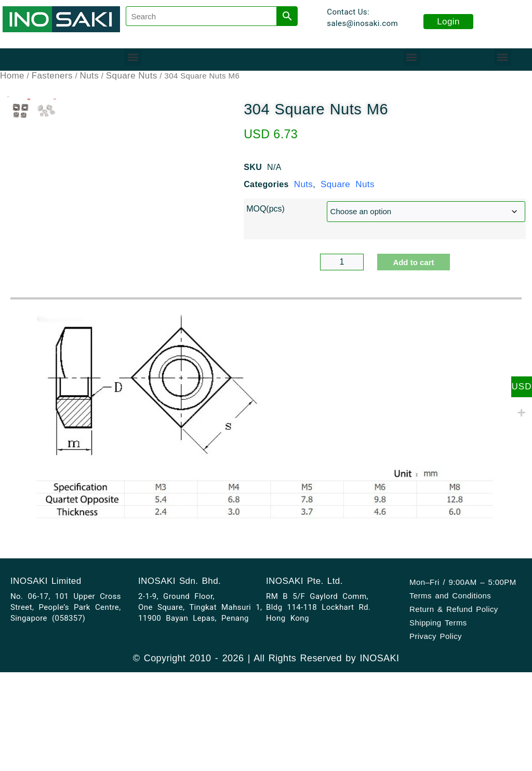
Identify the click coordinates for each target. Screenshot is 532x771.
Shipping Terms (438, 733)
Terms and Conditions (450, 706)
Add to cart (413, 262)
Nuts (90, 76)
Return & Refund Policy (454, 720)
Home (12, 76)
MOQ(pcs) (265, 209)
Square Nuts (132, 76)
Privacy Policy (436, 747)
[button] (133, 57)
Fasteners (52, 76)
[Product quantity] (342, 262)
